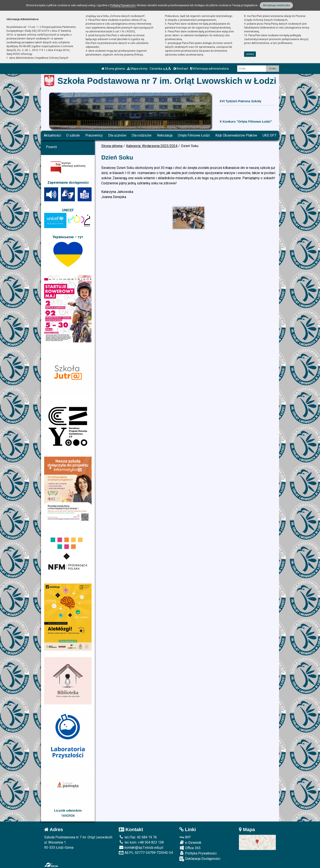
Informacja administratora (209, 69)
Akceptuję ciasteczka (276, 5)
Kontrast (181, 69)
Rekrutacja (165, 135)
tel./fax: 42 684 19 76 (138, 837)
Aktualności (52, 135)
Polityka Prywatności (198, 853)
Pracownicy (94, 135)
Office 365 (190, 848)
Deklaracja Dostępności (200, 859)
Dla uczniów (117, 135)
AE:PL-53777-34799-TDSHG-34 (146, 853)
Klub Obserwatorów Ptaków (236, 135)
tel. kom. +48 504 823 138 (141, 842)
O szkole (73, 135)
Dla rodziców (142, 135)
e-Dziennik (190, 842)
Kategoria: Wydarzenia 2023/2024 (152, 146)
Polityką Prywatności (123, 5)
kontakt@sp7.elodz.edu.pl (141, 848)
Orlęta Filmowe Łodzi (194, 135)
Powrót (51, 147)
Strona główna (113, 69)
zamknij (250, 54)
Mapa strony (137, 69)
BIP (185, 837)
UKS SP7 (269, 135)
